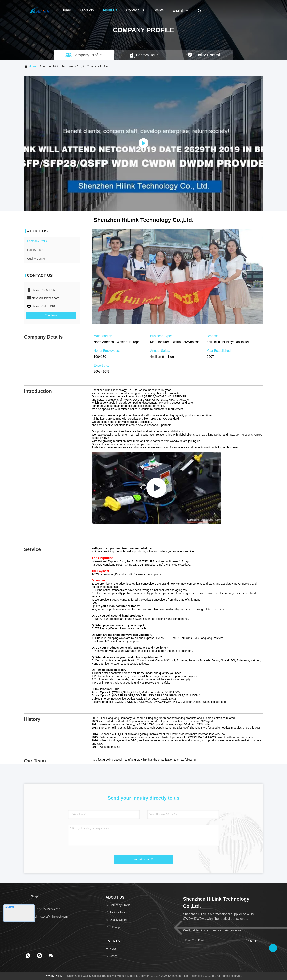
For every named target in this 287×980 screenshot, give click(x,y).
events (158, 10)
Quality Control (36, 259)
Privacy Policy (54, 976)
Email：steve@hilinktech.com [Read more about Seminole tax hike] (47, 917)
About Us (110, 10)
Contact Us (135, 10)
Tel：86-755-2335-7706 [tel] (43, 909)
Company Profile (37, 241)
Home (66, 10)
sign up (250, 940)
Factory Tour (35, 250)
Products (87, 10)
